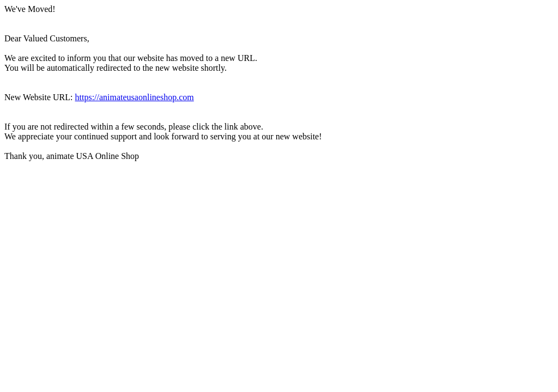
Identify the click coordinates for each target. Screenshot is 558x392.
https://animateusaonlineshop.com (135, 97)
